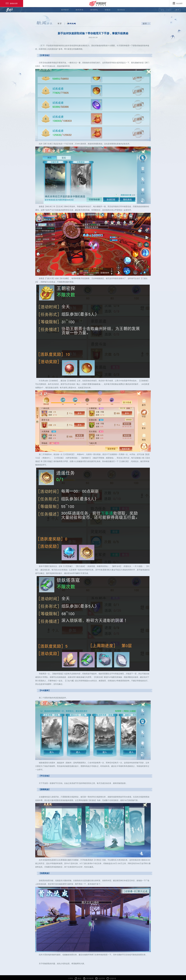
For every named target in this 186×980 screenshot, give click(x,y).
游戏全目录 (12, 3)
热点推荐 (178, 3)
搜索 (178, 10)
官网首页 (65, 10)
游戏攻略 (72, 24)
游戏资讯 (79, 10)
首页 (60, 24)
